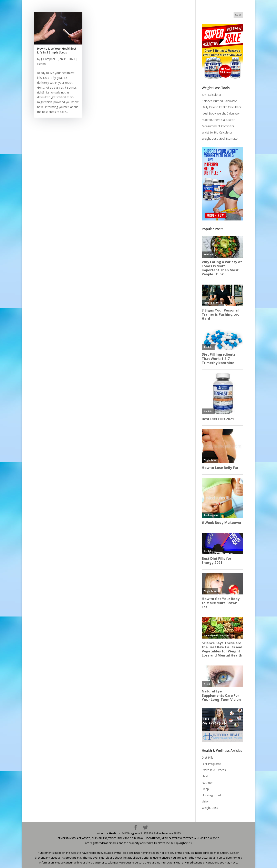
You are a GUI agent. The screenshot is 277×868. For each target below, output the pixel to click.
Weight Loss (210, 808)
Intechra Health (107, 833)
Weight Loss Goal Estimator (220, 139)
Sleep (205, 789)
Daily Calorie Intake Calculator (222, 107)
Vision (206, 801)
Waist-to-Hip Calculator (217, 132)
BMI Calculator (212, 95)
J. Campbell (48, 59)
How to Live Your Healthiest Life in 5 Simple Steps (57, 51)
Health (41, 64)
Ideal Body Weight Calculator (221, 113)
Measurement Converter (218, 126)
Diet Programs (211, 764)
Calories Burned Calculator (219, 101)
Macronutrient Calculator (218, 120)
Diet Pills (207, 757)
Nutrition (208, 783)
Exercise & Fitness (214, 770)
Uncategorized (211, 795)
